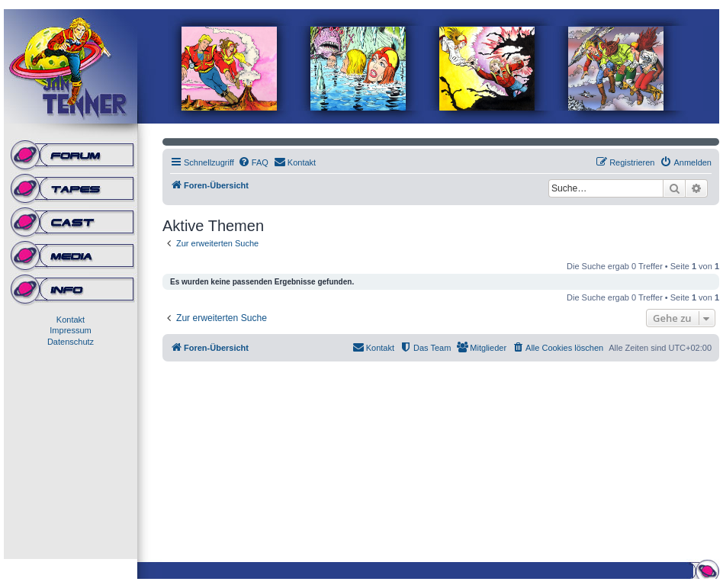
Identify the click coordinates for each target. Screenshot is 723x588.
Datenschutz (71, 342)
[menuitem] (253, 162)
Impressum (70, 330)
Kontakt (71, 320)
